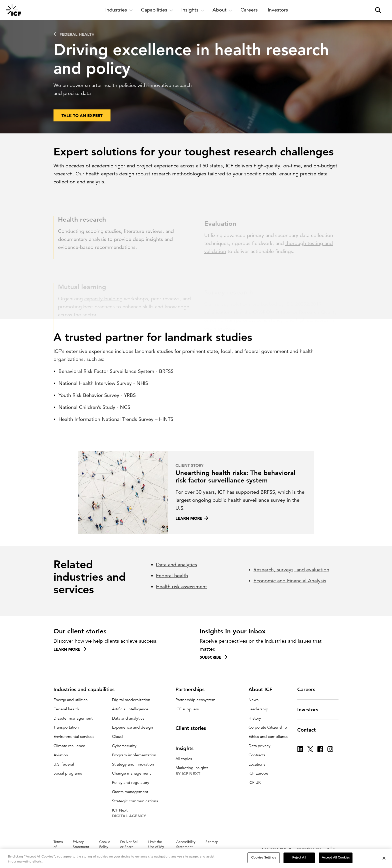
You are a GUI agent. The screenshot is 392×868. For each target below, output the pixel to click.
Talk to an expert (82, 117)
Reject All (299, 858)
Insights (187, 748)
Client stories (194, 728)
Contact (309, 730)
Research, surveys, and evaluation (291, 604)
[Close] (384, 858)
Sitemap (212, 842)
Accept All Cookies (336, 858)
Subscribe (213, 657)
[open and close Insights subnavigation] (193, 10)
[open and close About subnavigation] (222, 10)
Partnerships (193, 689)
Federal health (74, 34)
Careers (309, 689)
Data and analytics (176, 600)
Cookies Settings (264, 858)
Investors (311, 710)
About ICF (263, 689)
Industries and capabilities (87, 689)
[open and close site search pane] (378, 10)
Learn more (70, 649)
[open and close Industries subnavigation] (119, 10)
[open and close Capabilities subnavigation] (157, 10)
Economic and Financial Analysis (290, 615)
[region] (196, 859)
